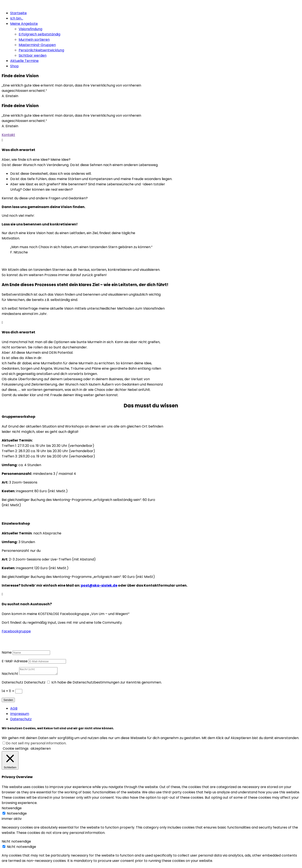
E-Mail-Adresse (15, 661)
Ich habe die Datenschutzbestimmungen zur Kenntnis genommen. (107, 684)
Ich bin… (17, 18)
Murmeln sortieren (34, 40)
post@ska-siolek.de (99, 585)
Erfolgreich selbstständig (39, 34)
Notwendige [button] (12, 809)
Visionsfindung (30, 29)
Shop (14, 66)
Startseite (18, 13)
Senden (8, 701)
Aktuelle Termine (24, 61)
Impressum (20, 715)
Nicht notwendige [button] (16, 843)
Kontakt (8, 135)
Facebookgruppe (16, 631)
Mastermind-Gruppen (37, 45)
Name (7, 652)
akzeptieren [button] (41, 750)
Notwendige (17, 815)
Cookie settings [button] (16, 750)
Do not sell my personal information (36, 744)
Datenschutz (12, 684)
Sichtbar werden (33, 55)
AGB (14, 710)
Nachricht (10, 675)
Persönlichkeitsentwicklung (41, 50)
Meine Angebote (24, 24)
